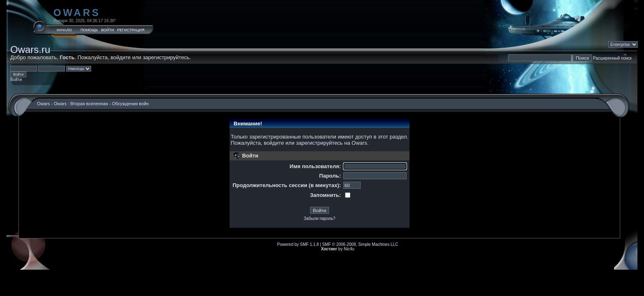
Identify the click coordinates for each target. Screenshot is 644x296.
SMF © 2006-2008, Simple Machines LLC (360, 244)
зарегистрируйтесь (166, 57)
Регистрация (131, 30)
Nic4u (349, 249)
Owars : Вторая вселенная (81, 104)
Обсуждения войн (130, 104)
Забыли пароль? (319, 219)
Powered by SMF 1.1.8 (298, 244)
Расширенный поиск (612, 58)
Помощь (89, 30)
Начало (64, 30)
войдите (121, 57)
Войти (107, 30)
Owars (77, 13)
